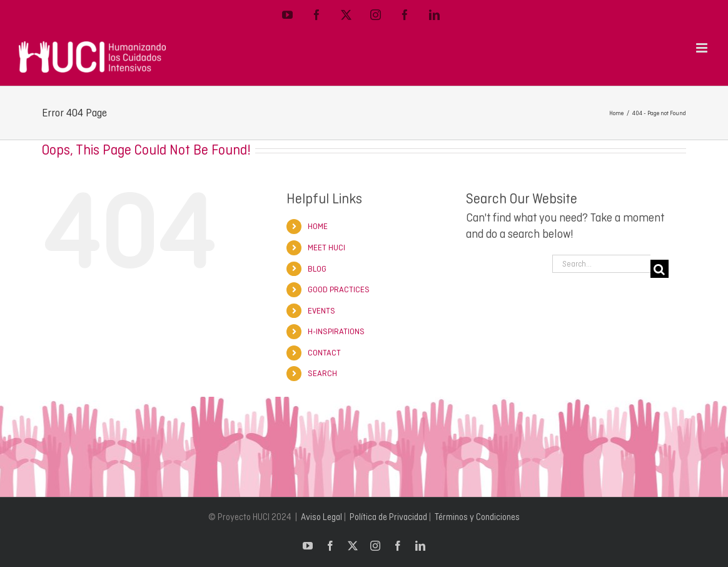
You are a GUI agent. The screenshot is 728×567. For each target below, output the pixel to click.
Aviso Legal (321, 517)
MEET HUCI (326, 248)
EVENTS (321, 311)
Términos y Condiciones (477, 517)
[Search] (660, 269)
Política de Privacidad (388, 517)
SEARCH (322, 373)
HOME (318, 226)
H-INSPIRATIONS (336, 331)
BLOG (317, 269)
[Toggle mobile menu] (703, 48)
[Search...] (601, 264)
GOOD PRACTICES (339, 289)
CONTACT (324, 353)
